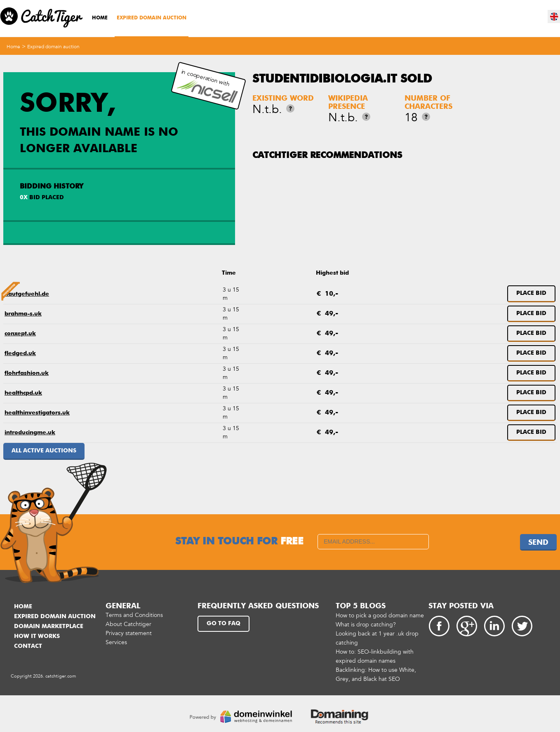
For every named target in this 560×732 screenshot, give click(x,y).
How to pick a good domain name (380, 615)
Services (116, 642)
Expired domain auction (152, 18)
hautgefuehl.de (27, 294)
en (554, 16)
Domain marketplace (49, 626)
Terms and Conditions (134, 615)
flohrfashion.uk (27, 373)
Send (538, 543)
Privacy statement (129, 633)
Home (100, 18)
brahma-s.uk (23, 314)
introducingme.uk (30, 433)
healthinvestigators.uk (37, 413)
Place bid (531, 293)
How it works (37, 636)
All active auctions (44, 451)
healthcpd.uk (23, 393)
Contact (28, 646)
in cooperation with (207, 86)
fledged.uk (20, 353)
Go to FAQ (224, 624)
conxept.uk (20, 334)
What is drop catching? (366, 625)
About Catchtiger (128, 624)
